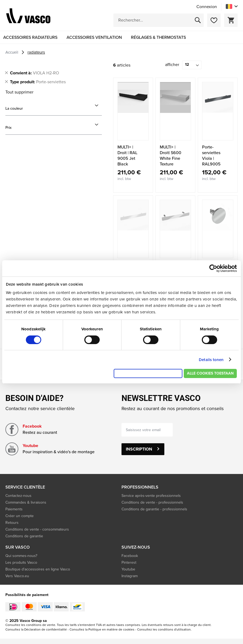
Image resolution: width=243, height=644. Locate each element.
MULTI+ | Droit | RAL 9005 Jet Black (127, 155)
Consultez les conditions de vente (30, 625)
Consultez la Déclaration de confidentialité (36, 629)
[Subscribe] (143, 449)
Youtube (30, 446)
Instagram (130, 576)
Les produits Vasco (21, 562)
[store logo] (28, 17)
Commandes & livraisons (26, 502)
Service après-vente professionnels (151, 496)
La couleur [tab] (14, 108)
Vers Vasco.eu (18, 576)
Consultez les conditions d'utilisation (164, 629)
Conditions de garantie (24, 536)
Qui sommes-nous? (21, 556)
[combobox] (159, 20)
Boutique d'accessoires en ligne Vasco (38, 569)
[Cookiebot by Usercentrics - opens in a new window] (213, 268)
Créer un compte (20, 516)
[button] (232, 6)
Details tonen (211, 360)
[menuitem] (30, 37)
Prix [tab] (8, 128)
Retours (12, 523)
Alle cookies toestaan (210, 373)
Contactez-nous (18, 496)
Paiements (14, 509)
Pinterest (129, 562)
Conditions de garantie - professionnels (154, 509)
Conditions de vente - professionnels (152, 502)
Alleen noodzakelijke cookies (148, 373)
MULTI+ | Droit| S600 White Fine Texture (171, 155)
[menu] (121, 37)
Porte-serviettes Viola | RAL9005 (211, 155)
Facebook (32, 426)
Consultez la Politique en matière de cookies (102, 629)
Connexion (207, 7)
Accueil (12, 52)
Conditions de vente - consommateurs (37, 529)
